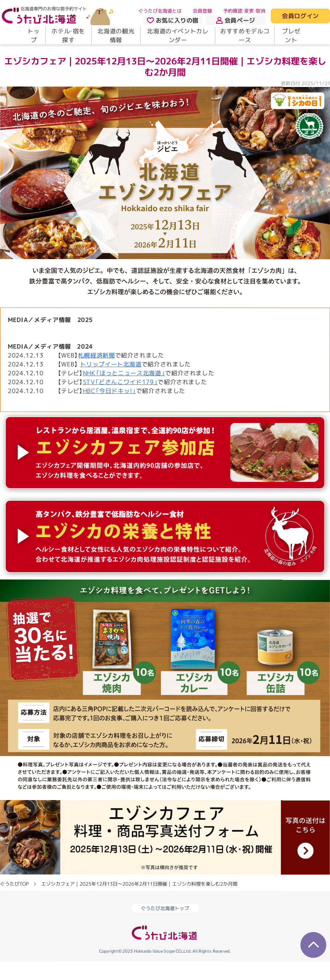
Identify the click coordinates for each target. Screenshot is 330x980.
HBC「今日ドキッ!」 (110, 410)
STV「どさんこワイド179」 (120, 401)
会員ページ (236, 20)
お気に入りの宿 (173, 20)
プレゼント (291, 36)
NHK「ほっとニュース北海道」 (124, 392)
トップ (33, 36)
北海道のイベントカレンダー (178, 36)
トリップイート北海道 (111, 383)
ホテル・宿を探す (68, 36)
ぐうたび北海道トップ (165, 927)
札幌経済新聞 (97, 375)
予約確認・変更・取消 (244, 11)
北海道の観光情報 (116, 36)
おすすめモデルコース (245, 36)
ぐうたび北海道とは (160, 11)
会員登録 (202, 11)
